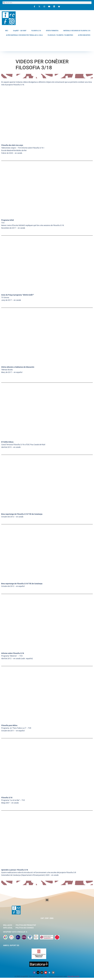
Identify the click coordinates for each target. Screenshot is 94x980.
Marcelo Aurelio (73, 976)
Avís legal (8, 928)
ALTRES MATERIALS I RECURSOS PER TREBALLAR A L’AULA (24, 35)
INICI (7, 31)
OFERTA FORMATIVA (52, 31)
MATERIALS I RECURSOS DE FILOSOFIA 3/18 (77, 31)
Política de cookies (25, 928)
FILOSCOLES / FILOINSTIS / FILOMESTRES (60, 35)
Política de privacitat (26, 925)
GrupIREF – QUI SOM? (20, 31)
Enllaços (8, 925)
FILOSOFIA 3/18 (36, 31)
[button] (47, 900)
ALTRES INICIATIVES (84, 35)
